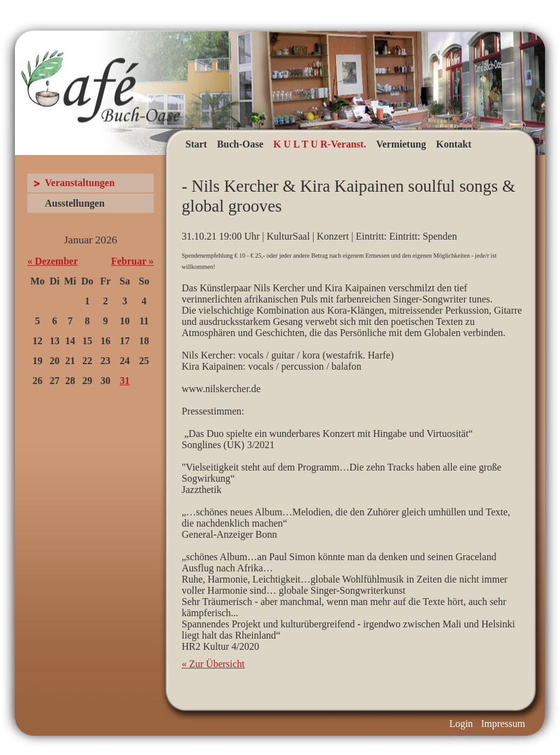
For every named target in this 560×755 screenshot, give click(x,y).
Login (461, 724)
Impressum (503, 724)
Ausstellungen (75, 203)
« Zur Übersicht (213, 664)
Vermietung (401, 144)
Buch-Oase (240, 144)
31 (124, 381)
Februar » (132, 261)
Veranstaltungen (80, 183)
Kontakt (454, 144)
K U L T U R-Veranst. (320, 144)
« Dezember (53, 261)
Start (196, 144)
